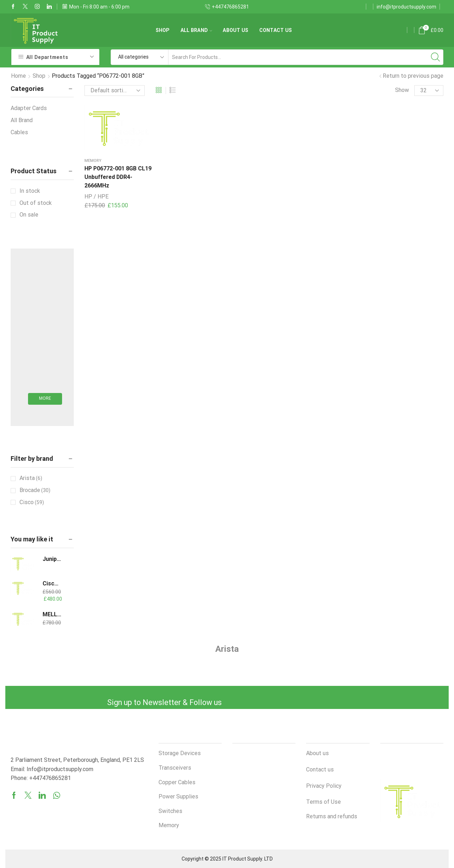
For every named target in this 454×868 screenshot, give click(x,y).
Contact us (276, 30)
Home (18, 76)
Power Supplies (178, 796)
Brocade (35, 490)
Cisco (32, 502)
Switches (170, 811)
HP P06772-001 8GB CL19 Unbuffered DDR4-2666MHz (116, 174)
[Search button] (436, 57)
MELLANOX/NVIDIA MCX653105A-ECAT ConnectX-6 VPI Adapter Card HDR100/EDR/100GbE (52, 614)
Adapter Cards (29, 108)
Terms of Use (323, 802)
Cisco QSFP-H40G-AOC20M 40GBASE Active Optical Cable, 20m (52, 583)
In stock (30, 191)
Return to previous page (413, 76)
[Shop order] (115, 91)
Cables (19, 132)
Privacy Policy (324, 786)
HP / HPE (96, 194)
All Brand (196, 30)
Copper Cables (177, 782)
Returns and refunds (332, 816)
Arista (31, 478)
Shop (163, 30)
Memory (93, 158)
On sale (29, 215)
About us (236, 30)
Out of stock (36, 203)
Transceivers (175, 768)
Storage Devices (180, 753)
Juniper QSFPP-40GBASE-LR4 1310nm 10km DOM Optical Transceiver (52, 559)
